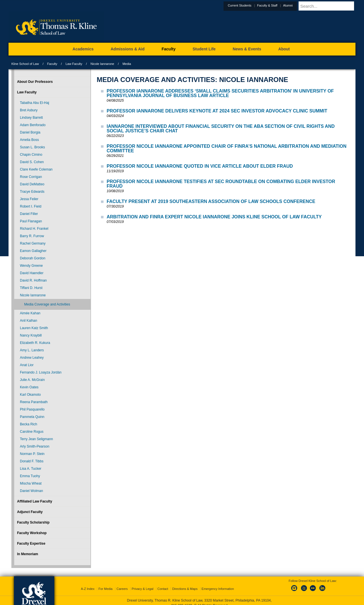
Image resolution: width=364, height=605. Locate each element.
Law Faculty (74, 64)
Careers (122, 584)
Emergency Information (218, 584)
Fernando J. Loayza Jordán (41, 372)
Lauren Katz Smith (34, 328)
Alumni (302, 5)
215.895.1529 (182, 600)
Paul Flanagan (31, 221)
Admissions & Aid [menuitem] (128, 49)
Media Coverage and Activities (47, 304)
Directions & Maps (185, 584)
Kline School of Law (25, 64)
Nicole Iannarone (102, 64)
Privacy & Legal (142, 584)
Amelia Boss (29, 140)
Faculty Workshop (32, 533)
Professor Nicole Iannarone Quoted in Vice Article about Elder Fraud (200, 166)
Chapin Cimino (31, 155)
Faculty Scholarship (33, 522)
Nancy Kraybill (31, 335)
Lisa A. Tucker (31, 469)
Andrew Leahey (32, 358)
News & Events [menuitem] (247, 49)
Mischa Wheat (31, 483)
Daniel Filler (29, 214)
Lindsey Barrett (31, 118)
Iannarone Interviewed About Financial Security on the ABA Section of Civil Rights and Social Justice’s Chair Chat (221, 129)
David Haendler (32, 273)
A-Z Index (88, 584)
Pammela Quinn (32, 417)
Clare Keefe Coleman (36, 169)
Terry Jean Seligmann (36, 439)
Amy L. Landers (32, 350)
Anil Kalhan (29, 321)
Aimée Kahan (30, 313)
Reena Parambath (34, 402)
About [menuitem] (284, 49)
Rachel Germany (33, 243)
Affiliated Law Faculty (35, 501)
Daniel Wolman (31, 491)
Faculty (52, 64)
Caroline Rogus (32, 432)
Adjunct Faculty (30, 512)
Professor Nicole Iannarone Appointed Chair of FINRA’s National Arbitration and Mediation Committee (227, 148)
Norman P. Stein (32, 454)
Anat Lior (27, 365)
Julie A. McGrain (32, 380)
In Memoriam (28, 554)
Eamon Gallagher (33, 251)
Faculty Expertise (31, 544)
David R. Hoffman (33, 280)
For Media (106, 584)
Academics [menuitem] (83, 49)
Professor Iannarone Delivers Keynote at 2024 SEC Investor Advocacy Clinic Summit (217, 111)
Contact (163, 584)
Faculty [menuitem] (168, 49)
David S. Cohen (32, 162)
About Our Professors (35, 82)
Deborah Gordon (33, 258)
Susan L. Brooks (32, 147)
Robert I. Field (31, 206)
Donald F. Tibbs (32, 461)
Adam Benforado (33, 125)
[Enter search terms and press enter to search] (334, 6)
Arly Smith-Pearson (35, 446)
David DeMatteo (32, 184)
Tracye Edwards (32, 192)
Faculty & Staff (281, 5)
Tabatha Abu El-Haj (35, 103)
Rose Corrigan (31, 177)
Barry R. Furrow (32, 236)
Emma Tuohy (30, 476)
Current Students (254, 5)
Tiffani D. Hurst (31, 288)
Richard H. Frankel (34, 229)
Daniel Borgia (30, 132)
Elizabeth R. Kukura (35, 343)
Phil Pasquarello (32, 409)
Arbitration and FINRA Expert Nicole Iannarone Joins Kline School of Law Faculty (214, 217)
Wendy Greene (31, 266)
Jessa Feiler (29, 199)
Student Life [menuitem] (204, 49)
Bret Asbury (29, 110)
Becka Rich (29, 424)
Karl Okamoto (30, 395)
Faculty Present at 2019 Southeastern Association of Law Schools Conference (211, 201)
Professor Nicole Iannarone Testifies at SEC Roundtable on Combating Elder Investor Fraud (221, 184)
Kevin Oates (29, 387)
